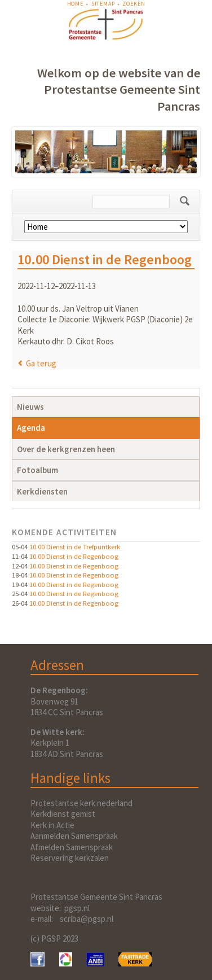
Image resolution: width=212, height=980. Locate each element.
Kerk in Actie (52, 825)
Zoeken (134, 4)
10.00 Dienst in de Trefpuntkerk (75, 546)
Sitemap (103, 4)
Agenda (31, 428)
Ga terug (41, 363)
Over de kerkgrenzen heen (66, 449)
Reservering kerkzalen (70, 858)
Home (75, 4)
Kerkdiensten (42, 491)
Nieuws (30, 407)
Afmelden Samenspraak (72, 847)
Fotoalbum (37, 470)
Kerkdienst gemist (63, 814)
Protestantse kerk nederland (81, 803)
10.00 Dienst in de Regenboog (74, 556)
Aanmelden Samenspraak (74, 836)
